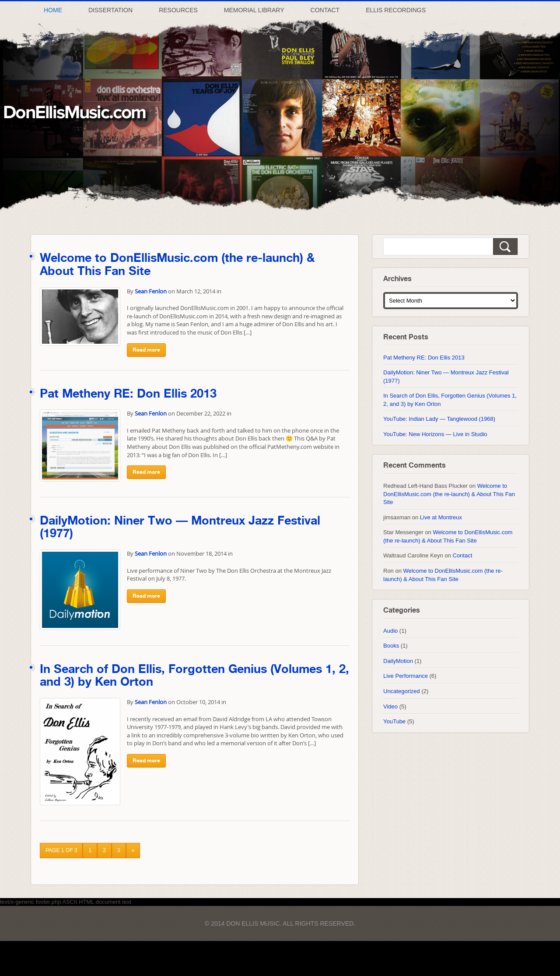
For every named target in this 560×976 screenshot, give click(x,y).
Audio (390, 631)
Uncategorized (402, 691)
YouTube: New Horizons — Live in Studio (435, 434)
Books (391, 646)
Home (53, 10)
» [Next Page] (133, 850)
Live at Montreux (441, 517)
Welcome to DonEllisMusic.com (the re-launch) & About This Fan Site (449, 494)
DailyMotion (398, 661)
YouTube (394, 721)
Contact (325, 10)
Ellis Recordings (396, 10)
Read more (146, 350)
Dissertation (110, 10)
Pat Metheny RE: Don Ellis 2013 (128, 394)
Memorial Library (254, 10)
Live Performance (406, 676)
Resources (178, 10)
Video (390, 706)
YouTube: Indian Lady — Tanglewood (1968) (439, 419)
